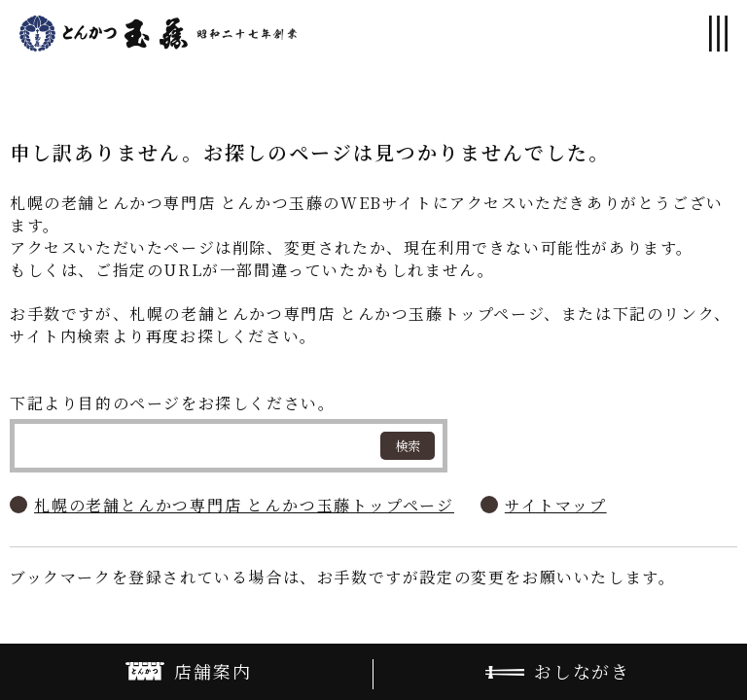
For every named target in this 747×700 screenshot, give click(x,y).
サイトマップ (556, 506)
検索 (408, 446)
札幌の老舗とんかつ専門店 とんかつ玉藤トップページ (244, 506)
